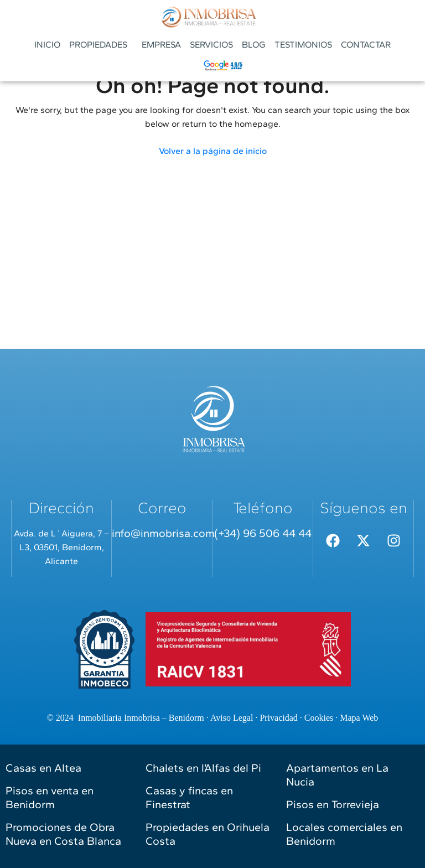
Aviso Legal (232, 718)
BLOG (254, 45)
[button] (101, 45)
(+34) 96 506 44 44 (263, 533)
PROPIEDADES (98, 45)
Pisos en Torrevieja (333, 804)
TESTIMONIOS (303, 45)
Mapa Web (359, 718)
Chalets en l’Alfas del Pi (203, 768)
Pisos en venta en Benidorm (50, 797)
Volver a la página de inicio (213, 151)
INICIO (47, 45)
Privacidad (278, 718)
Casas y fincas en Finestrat (189, 797)
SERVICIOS (211, 45)
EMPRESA (161, 45)
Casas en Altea (43, 768)
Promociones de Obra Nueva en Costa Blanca (63, 834)
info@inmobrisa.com (163, 533)
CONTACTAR (366, 45)
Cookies (319, 718)
